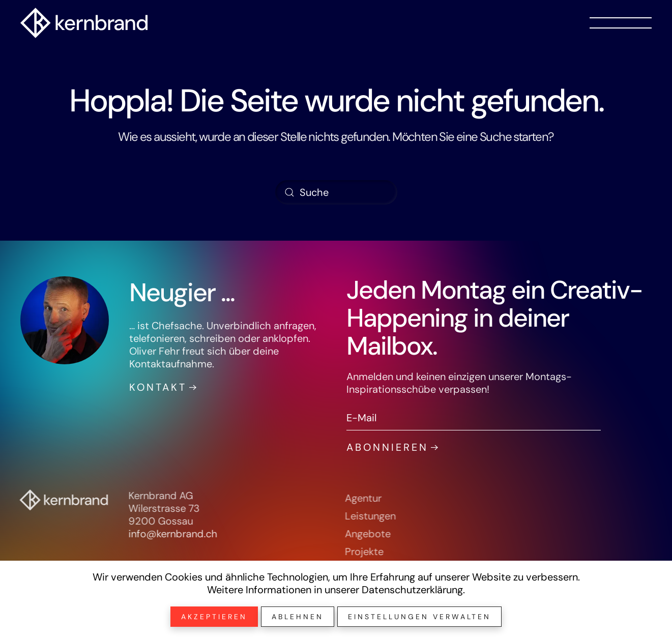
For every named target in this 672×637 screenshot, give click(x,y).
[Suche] (336, 192)
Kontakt (156, 387)
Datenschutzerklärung (412, 590)
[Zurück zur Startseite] (84, 23)
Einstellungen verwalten (419, 617)
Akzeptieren (214, 617)
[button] (621, 23)
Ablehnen (298, 617)
